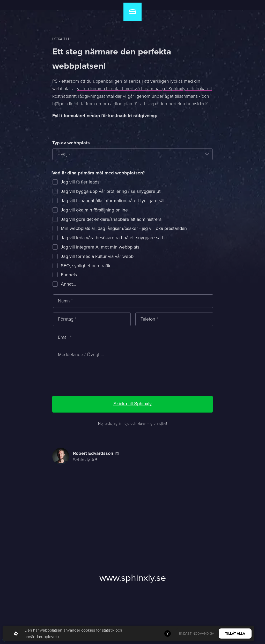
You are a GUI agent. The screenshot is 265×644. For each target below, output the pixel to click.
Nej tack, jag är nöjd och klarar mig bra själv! (132, 424)
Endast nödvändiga (197, 634)
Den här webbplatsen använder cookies (60, 630)
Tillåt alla (235, 634)
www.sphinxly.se (133, 578)
